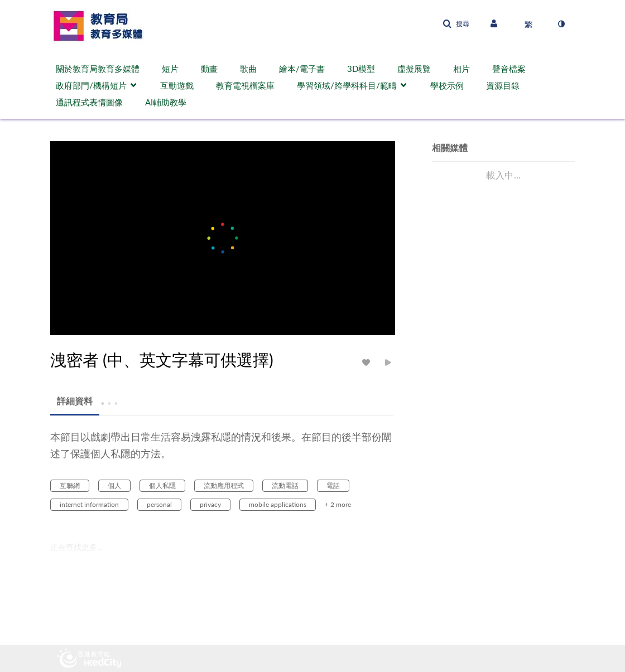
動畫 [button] (209, 69)
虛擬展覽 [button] (414, 69)
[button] (456, 24)
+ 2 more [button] (338, 504)
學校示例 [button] (447, 85)
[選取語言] (528, 24)
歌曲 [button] (248, 69)
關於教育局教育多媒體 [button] (98, 69)
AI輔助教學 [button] (166, 102)
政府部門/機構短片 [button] (91, 85)
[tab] (75, 401)
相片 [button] (461, 69)
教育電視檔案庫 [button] (245, 85)
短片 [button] (170, 69)
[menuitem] (103, 69)
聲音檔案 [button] (509, 69)
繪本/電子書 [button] (302, 69)
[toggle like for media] (368, 362)
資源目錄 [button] (503, 85)
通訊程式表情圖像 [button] (89, 102)
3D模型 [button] (361, 69)
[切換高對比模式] (561, 24)
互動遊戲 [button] (177, 85)
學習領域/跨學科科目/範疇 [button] (347, 85)
